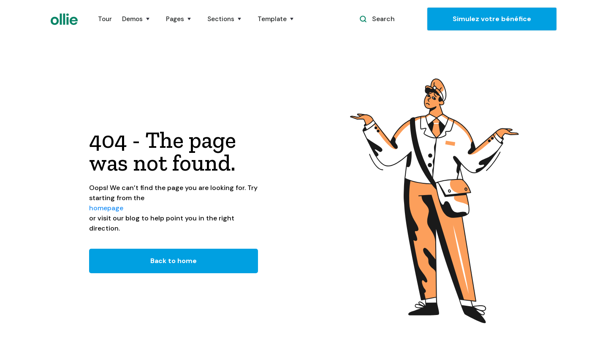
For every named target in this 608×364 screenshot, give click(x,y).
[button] (139, 19)
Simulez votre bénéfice (492, 19)
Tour (105, 19)
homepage (106, 208)
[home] (64, 19)
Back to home (174, 261)
